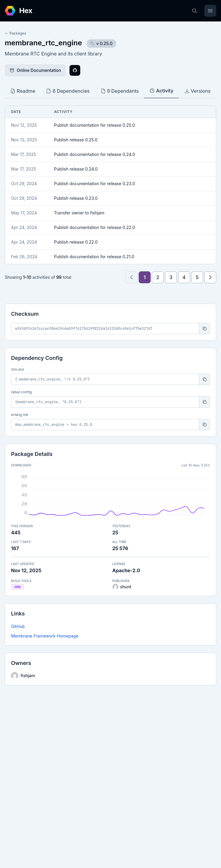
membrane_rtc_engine (43, 43)
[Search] (194, 11)
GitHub (18, 626)
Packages (16, 33)
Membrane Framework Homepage (45, 636)
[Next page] (210, 277)
